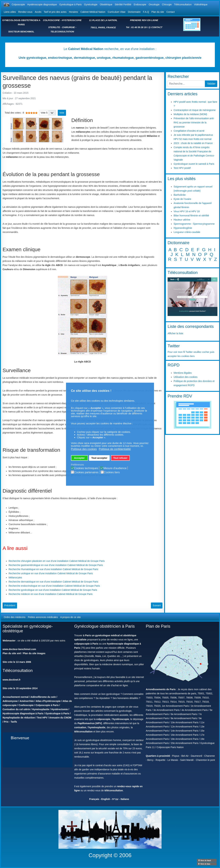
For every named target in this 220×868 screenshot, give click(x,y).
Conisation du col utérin (16, 709)
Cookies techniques (86, 468)
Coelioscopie (26, 705)
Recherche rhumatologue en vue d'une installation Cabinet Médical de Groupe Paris (53, 569)
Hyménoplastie (41, 709)
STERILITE (54, 27)
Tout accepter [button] (99, 458)
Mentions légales (183, 373)
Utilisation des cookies (186, 377)
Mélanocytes (15, 578)
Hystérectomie (60, 709)
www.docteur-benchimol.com (19, 649)
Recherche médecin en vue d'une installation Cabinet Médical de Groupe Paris (51, 594)
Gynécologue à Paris (70, 4)
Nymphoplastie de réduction (19, 718)
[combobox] (186, 84)
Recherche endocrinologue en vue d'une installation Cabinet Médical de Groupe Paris (54, 586)
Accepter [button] (79, 458)
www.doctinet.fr (12, 680)
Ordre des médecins (15, 617)
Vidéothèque (201, 4)
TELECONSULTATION (62, 32)
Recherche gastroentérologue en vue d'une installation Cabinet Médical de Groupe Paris (56, 565)
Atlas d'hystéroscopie (48, 701)
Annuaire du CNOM (60, 718)
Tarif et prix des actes (55, 12)
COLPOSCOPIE (51, 20)
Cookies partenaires (86, 472)
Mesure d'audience (115, 468)
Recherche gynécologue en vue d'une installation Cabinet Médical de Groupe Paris (53, 590)
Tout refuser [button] (120, 458)
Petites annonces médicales (43, 617)
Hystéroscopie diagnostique (42, 4)
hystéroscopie (121, 719)
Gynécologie (91, 4)
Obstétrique (106, 4)
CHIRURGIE (68, 27)
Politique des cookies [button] (84, 449)
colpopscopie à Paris (86, 644)
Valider (211, 84)
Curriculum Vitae (117, 12)
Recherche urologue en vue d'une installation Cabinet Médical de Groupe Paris (51, 573)
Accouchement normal (16, 697)
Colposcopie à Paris (47, 705)
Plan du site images (34, 653)
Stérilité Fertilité (123, 4)
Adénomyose (10, 701)
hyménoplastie (97, 727)
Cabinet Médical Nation (93, 12)
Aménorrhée (27, 701)
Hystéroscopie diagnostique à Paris (23, 713)
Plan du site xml (12, 653)
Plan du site (158, 12)
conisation (80, 727)
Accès (38, 12)
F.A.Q (146, 12)
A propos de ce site (70, 617)
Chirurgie (167, 4)
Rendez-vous (25, 12)
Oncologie (154, 4)
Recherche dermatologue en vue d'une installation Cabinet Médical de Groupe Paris (53, 582)
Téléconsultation (183, 4)
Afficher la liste (175, 333)
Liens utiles (10, 12)
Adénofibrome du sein (43, 697)
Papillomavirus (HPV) (90, 723)
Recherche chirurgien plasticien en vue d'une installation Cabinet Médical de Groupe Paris (57, 561)
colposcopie (103, 719)
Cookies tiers (112, 472)
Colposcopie (18, 4)
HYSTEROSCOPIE (72, 20)
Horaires (73, 12)
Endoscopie (140, 4)
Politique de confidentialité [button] (115, 449)
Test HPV (42, 718)
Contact (170, 12)
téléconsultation (83, 732)
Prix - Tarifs (10, 722)
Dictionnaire (134, 12)
